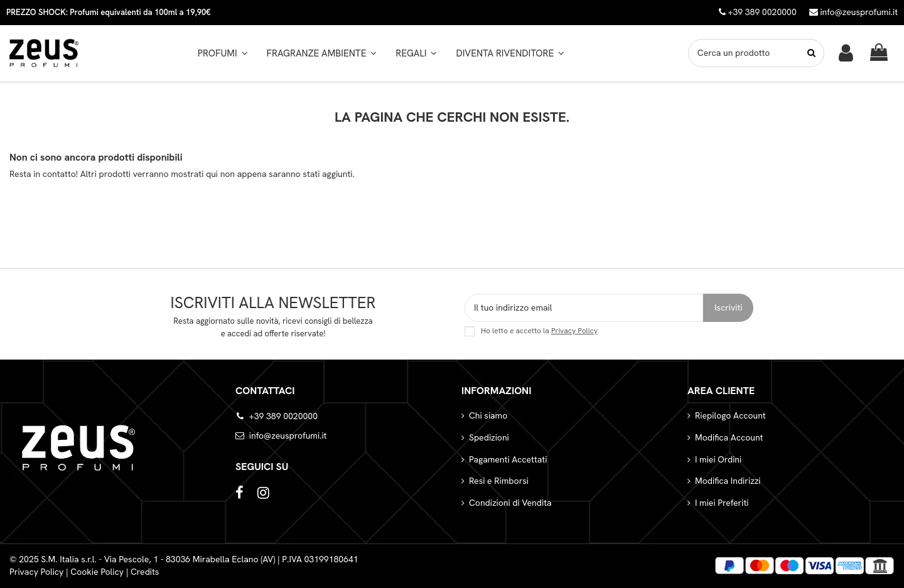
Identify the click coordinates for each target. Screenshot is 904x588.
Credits (145, 572)
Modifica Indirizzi (728, 481)
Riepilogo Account (730, 415)
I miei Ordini (718, 459)
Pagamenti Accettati (508, 459)
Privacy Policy (574, 331)
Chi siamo (488, 415)
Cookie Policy (97, 572)
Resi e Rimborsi (499, 481)
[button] (322, 53)
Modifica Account (729, 437)
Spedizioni (489, 437)
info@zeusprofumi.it (853, 12)
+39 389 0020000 (283, 416)
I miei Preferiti (722, 503)
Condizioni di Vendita (510, 503)
